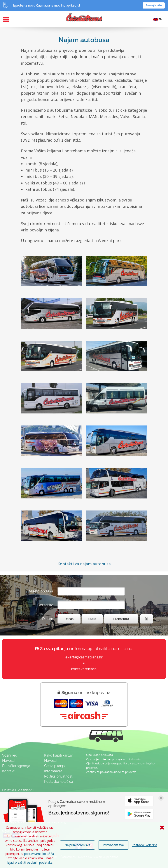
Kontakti (9, 771)
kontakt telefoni (84, 669)
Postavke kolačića (144, 845)
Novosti (8, 761)
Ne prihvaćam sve (77, 845)
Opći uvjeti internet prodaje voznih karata (113, 759)
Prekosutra (121, 619)
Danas (69, 619)
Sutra (92, 619)
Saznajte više (154, 5)
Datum (48, 619)
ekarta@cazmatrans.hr (84, 657)
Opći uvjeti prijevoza (100, 755)
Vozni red (10, 755)
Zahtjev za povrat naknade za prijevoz (111, 772)
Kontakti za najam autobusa (84, 564)
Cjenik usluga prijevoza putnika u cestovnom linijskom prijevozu (122, 766)
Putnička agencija (16, 766)
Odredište (45, 605)
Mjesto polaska (41, 591)
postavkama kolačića (39, 854)
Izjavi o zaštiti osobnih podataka (30, 862)
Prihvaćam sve (113, 845)
